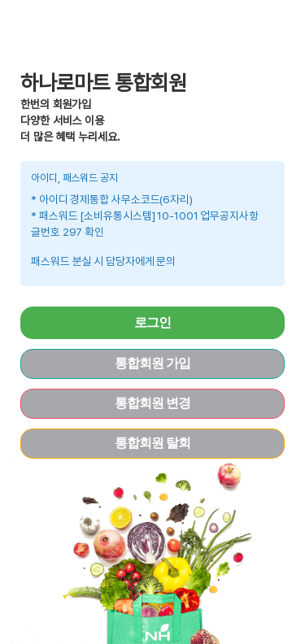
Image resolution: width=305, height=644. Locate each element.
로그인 (152, 322)
